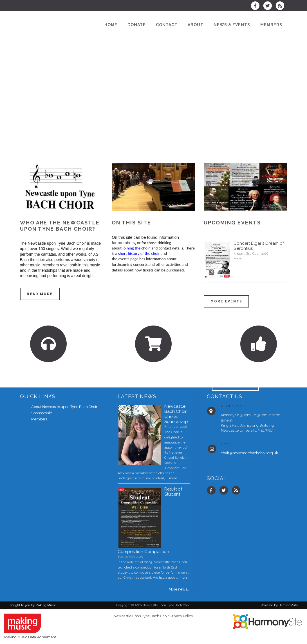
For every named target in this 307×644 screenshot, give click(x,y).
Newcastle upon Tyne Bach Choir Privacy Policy (153, 616)
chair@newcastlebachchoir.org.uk (249, 453)
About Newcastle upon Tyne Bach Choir (64, 407)
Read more (40, 294)
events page (128, 259)
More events (226, 301)
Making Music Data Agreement (30, 637)
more (237, 259)
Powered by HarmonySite (279, 605)
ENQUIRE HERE (235, 385)
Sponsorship (42, 413)
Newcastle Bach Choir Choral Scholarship (176, 414)
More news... (179, 589)
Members (39, 419)
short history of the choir (139, 253)
